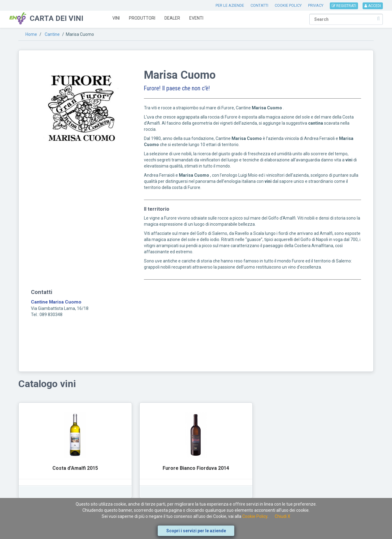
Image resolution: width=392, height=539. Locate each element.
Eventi (196, 18)
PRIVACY (316, 5)
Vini (116, 18)
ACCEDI (373, 6)
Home (31, 34)
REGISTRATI (344, 6)
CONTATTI (259, 5)
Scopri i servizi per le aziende (196, 531)
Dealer (172, 18)
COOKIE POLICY (288, 5)
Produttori (142, 18)
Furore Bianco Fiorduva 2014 (196, 468)
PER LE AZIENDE (230, 5)
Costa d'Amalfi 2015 (75, 468)
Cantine (52, 34)
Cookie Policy (255, 516)
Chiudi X (283, 516)
